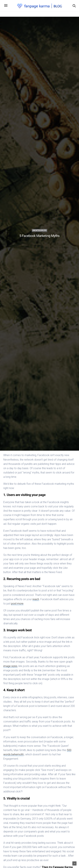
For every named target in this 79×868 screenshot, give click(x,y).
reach (36, 599)
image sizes (10, 666)
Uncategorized (39, 230)
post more (17, 604)
